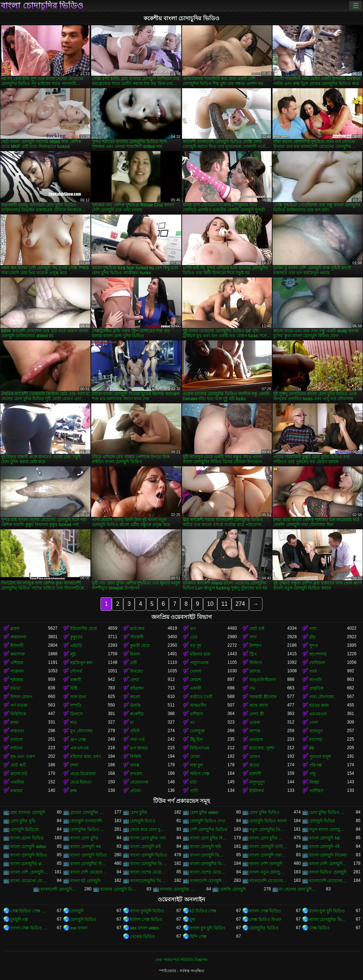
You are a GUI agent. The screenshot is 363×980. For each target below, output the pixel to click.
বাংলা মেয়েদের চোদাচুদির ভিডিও (29, 881)
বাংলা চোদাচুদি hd (324, 838)
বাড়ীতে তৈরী (201, 697)
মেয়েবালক (139, 782)
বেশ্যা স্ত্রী (256, 714)
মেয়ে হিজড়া (81, 782)
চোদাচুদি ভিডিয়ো (25, 830)
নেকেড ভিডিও (142, 937)
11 (224, 604)
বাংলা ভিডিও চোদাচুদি (328, 872)
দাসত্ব (135, 765)
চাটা (193, 782)
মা (132, 722)
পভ (252, 688)
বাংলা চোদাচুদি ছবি (206, 847)
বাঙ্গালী (255, 774)
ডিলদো (76, 714)
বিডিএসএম (200, 748)
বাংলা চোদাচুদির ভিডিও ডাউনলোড (149, 864)
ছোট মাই (257, 629)
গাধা (313, 629)
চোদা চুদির (139, 812)
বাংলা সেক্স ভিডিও (265, 911)
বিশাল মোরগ (21, 697)
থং (192, 722)
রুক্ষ (74, 791)
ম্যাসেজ (316, 740)
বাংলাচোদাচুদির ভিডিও (149, 881)
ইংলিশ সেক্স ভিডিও (146, 920)
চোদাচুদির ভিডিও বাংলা (89, 830)
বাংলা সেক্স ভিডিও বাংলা (29, 928)
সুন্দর (314, 646)
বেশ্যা (134, 680)
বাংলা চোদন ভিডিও (27, 838)
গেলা (314, 722)
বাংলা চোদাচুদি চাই (146, 847)
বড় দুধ (196, 646)
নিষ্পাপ (255, 646)
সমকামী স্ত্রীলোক (263, 697)
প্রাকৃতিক (316, 688)
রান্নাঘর (16, 791)
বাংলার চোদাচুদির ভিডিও (179, 889)
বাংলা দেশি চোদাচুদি (266, 864)
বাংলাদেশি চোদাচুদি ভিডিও (209, 881)
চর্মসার (255, 671)
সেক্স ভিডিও (320, 928)
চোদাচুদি (77, 911)
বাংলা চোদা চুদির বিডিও (209, 838)
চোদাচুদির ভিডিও (264, 928)
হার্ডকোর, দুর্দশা (262, 748)
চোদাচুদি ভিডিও (83, 920)
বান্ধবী (76, 680)
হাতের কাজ (319, 705)
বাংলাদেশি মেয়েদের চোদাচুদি (268, 881)
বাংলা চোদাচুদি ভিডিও (149, 855)
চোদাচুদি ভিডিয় (322, 821)
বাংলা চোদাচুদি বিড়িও (29, 855)
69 (312, 748)
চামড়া (15, 688)
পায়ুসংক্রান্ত (199, 663)
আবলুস (316, 731)
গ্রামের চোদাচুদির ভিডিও (89, 812)
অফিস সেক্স (200, 774)
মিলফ (135, 654)
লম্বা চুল (196, 765)
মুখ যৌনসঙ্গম (81, 731)
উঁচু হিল (196, 740)
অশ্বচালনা (18, 637)
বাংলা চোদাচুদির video (29, 864)
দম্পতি (76, 705)
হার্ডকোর (137, 629)
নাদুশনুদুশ (257, 782)
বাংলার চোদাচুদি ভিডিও (119, 889)
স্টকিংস (256, 663)
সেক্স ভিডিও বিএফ (265, 920)
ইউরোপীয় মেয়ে (84, 629)
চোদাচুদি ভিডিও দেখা (208, 821)
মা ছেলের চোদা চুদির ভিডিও (298, 889)
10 (210, 604)
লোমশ (195, 680)
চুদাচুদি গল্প (19, 920)
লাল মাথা (78, 697)
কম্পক (255, 731)
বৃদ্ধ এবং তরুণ (23, 757)
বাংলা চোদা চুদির (84, 838)
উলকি (135, 705)
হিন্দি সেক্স (198, 937)
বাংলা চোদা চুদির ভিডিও (268, 838)
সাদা (253, 637)
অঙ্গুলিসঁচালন (263, 680)
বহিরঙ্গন (137, 688)
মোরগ (255, 757)
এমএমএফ (318, 714)
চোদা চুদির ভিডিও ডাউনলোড (328, 812)
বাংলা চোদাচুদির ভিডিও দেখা (209, 864)
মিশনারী (17, 646)
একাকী (195, 688)
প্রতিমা (136, 791)
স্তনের (254, 765)
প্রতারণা (256, 740)
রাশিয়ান (196, 714)
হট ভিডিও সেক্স (203, 911)
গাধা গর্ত (137, 740)
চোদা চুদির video (204, 812)
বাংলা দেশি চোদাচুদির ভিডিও (29, 872)
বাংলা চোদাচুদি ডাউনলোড (268, 847)
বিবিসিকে (18, 714)
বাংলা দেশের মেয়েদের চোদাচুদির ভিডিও (209, 872)
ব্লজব (15, 629)
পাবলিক (17, 782)
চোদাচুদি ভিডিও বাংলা (268, 821)
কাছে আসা (258, 705)
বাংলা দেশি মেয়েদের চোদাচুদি (89, 872)
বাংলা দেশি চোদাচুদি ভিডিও (328, 864)
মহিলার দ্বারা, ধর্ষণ (85, 757)
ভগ (193, 629)
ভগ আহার (139, 748)
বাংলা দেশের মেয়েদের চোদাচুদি (149, 872)
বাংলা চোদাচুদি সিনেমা (328, 855)
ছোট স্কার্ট (18, 765)
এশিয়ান (17, 663)
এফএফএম (79, 748)
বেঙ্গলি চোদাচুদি (232, 889)
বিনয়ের (136, 671)
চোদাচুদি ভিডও (143, 821)
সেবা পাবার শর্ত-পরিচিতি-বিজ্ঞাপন (181, 960)
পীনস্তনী (137, 637)
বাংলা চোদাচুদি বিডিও (89, 855)
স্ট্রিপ (253, 654)
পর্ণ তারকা (19, 705)
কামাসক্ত (18, 654)
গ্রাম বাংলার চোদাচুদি (28, 812)
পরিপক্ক (315, 765)
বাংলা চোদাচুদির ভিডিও (42, 6)
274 (240, 604)
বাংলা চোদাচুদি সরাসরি (268, 855)
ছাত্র (74, 722)
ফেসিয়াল (317, 663)
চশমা (14, 722)
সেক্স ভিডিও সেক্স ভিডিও (29, 911)
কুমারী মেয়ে (140, 646)
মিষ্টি (74, 688)
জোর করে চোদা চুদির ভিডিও (149, 830)
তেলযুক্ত (197, 731)
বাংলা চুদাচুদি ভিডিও (147, 911)
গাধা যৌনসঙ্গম (321, 697)
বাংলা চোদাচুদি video (28, 847)
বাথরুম (136, 774)
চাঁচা (312, 637)
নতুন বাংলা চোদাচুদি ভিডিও (328, 830)
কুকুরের (76, 637)
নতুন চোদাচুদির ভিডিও (268, 830)
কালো (135, 697)
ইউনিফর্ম (257, 791)
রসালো (17, 740)
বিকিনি (136, 757)
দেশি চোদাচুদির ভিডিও (209, 830)
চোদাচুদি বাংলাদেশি (86, 821)
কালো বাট (19, 774)
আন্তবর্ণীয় (198, 705)
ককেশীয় (137, 714)
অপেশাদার (318, 654)
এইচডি (76, 646)
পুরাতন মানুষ (320, 757)
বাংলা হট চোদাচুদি (85, 881)
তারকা (255, 722)
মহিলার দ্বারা (200, 654)
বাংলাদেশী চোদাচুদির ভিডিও (59, 889)
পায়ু (312, 774)
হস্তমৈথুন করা (81, 663)
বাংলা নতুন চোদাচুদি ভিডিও (268, 872)
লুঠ (73, 654)
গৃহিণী (135, 731)
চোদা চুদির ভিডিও (265, 812)
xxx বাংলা (79, 928)
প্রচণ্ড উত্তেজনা (83, 774)
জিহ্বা (314, 782)
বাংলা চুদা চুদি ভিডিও (327, 911)
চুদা (193, 920)
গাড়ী (194, 791)
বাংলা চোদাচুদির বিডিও (89, 864)
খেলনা (196, 671)
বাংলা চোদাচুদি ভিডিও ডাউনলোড (209, 855)
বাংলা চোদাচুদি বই (324, 847)
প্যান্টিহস (316, 791)
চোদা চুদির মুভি (23, 821)
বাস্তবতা (17, 731)
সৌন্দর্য (76, 671)
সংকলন (17, 671)
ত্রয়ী (133, 663)
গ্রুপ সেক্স (78, 740)
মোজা (195, 757)
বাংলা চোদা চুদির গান (148, 838)
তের (194, 637)
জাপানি (315, 680)
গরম (313, 671)
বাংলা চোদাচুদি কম (86, 847)
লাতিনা (16, 748)
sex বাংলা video (144, 928)
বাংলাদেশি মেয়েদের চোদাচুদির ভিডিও (328, 881)
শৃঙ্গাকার (17, 680)
